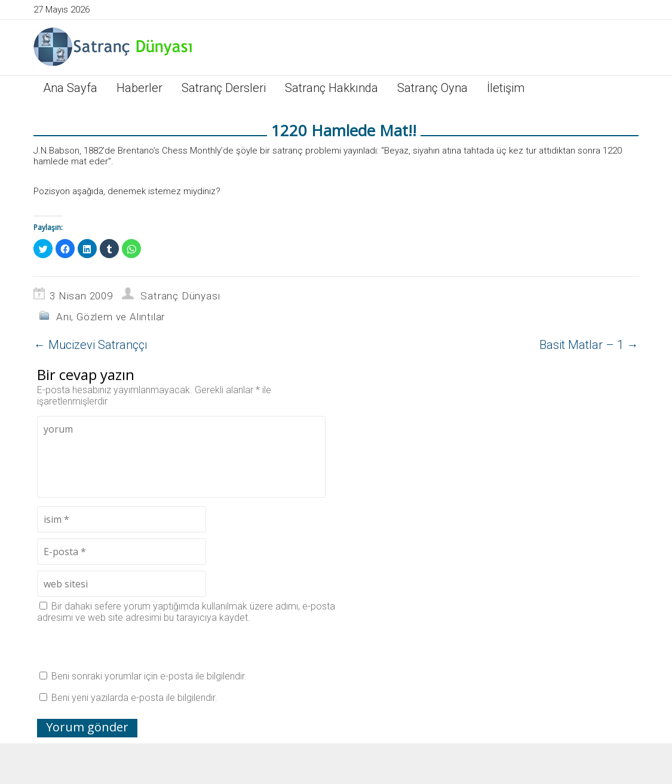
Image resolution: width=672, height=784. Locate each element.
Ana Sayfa (70, 88)
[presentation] (128, 647)
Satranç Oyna (432, 88)
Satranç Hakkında (332, 88)
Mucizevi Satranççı (90, 345)
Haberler (139, 88)
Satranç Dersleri (224, 88)
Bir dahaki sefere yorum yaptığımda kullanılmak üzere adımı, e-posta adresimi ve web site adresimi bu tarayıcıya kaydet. (186, 612)
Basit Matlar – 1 (589, 345)
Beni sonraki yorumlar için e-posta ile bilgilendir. (149, 676)
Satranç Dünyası (180, 296)
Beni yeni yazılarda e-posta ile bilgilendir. (134, 698)
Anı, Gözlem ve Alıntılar (111, 317)
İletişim (506, 88)
